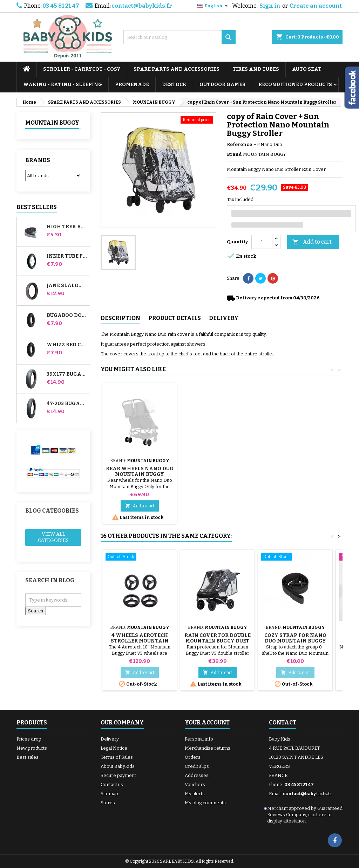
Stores (108, 803)
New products (32, 748)
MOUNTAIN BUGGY (52, 123)
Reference (239, 144)
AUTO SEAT (307, 69)
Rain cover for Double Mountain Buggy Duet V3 (218, 641)
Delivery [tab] (224, 318)
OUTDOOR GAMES (222, 85)
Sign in (270, 6)
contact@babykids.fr (142, 6)
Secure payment (118, 775)
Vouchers (195, 784)
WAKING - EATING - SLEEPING (63, 85)
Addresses (197, 775)
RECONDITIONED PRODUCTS (295, 85)
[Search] (179, 37)
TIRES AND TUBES (256, 69)
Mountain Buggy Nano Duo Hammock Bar (140, 471)
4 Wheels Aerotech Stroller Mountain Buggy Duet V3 (140, 641)
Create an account (316, 6)
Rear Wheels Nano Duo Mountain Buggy (295, 471)
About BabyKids (118, 766)
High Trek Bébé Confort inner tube (67, 227)
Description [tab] (120, 318)
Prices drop (29, 739)
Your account (207, 723)
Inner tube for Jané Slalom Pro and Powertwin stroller (67, 256)
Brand (234, 154)
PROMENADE (132, 85)
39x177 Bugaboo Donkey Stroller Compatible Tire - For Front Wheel (67, 374)
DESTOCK (174, 85)
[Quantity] (262, 242)
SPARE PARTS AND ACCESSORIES (177, 69)
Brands (38, 160)
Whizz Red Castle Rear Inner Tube (67, 345)
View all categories (53, 537)
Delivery (110, 739)
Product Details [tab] (175, 318)
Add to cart (312, 242)
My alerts (195, 794)
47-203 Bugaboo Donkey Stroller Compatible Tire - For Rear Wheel (67, 404)
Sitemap (109, 794)
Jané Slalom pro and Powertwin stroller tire (67, 286)
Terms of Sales (117, 757)
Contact (283, 723)
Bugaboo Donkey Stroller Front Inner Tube (67, 315)
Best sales (28, 757)
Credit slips (197, 766)
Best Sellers (37, 207)
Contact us (112, 784)
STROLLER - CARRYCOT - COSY (82, 69)
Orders (193, 757)
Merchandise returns (208, 748)
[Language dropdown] (213, 6)
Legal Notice (114, 748)
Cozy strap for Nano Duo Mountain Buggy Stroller (218, 474)
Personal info (199, 739)
